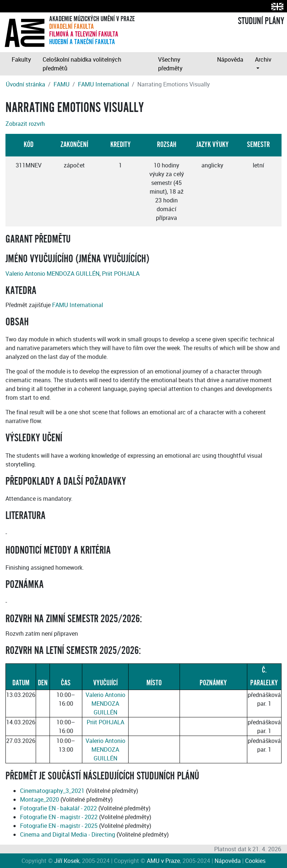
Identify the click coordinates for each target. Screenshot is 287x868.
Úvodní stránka (25, 84)
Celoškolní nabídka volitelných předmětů (82, 64)
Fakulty (21, 59)
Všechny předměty (170, 64)
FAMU (62, 84)
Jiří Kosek (67, 861)
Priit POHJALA (121, 274)
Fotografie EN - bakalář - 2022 (58, 808)
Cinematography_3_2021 (52, 791)
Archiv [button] (263, 59)
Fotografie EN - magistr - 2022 (59, 817)
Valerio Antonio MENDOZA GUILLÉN (52, 274)
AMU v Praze (163, 861)
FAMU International (103, 84)
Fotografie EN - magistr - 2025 (59, 826)
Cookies (255, 861)
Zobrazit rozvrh (25, 124)
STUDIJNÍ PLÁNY (261, 21)
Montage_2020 (40, 799)
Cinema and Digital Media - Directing (68, 834)
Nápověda (230, 59)
